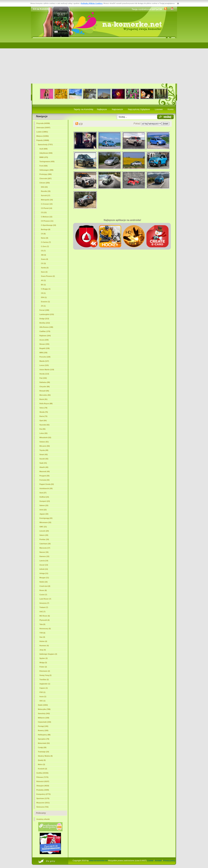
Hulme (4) (43, 641)
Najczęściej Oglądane (139, 109)
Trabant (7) (44, 607)
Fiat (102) (43, 378)
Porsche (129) (45, 357)
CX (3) (43, 263)
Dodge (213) (44, 319)
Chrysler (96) (45, 387)
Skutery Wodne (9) (45, 756)
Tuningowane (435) (47, 161)
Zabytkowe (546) (46, 153)
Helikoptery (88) (44, 735)
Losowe (159, 109)
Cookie (150, 860)
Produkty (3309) (43, 790)
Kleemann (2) (45, 671)
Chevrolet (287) (45, 178)
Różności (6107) (43, 781)
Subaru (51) (44, 442)
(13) (44, 212)
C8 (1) (43, 293)
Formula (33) (44, 480)
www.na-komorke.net (98, 860)
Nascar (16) (44, 552)
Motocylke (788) (44, 709)
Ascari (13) (44, 565)
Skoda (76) (44, 412)
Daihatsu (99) (45, 382)
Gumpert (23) (45, 501)
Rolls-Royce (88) (46, 404)
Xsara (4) (44, 259)
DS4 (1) (44, 297)
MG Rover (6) (45, 616)
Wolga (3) (43, 663)
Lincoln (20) (44, 531)
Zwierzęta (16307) (43, 128)
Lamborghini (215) (47, 314)
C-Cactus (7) (46, 242)
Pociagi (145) (43, 726)
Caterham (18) (45, 544)
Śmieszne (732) (42, 807)
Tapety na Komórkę (83, 109)
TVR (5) (42, 633)
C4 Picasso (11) (47, 221)
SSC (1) (42, 701)
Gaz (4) (42, 637)
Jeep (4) (43, 650)
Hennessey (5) (45, 629)
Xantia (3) (45, 268)
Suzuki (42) (44, 459)
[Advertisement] (104, 61)
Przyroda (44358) (43, 123)
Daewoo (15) (44, 556)
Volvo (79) (43, 408)
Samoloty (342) (44, 713)
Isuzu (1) (43, 696)
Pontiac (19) (44, 539)
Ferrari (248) (44, 310)
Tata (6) (42, 624)
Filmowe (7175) (42, 777)
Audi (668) (43, 149)
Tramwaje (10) (43, 752)
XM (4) (43, 255)
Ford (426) (43, 166)
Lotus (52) (43, 433)
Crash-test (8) (45, 586)
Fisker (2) (43, 667)
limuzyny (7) (44, 603)
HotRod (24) (44, 497)
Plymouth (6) (45, 620)
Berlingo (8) (46, 229)
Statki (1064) (43, 705)
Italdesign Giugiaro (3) (48, 654)
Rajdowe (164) (45, 336)
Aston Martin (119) (47, 370)
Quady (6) (42, 760)
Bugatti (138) (45, 348)
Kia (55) (42, 429)
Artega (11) (44, 573)
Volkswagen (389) (46, 170)
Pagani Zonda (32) (47, 484)
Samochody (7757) (45, 145)
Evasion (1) (45, 302)
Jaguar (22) (44, 514)
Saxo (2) (44, 272)
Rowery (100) (43, 730)
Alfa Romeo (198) (46, 327)
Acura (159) (44, 340)
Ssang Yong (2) (45, 675)
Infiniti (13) (44, 569)
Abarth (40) (44, 467)
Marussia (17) (45, 548)
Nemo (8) (45, 238)
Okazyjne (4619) (43, 786)
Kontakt (158, 860)
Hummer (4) (44, 646)
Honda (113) (44, 374)
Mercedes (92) (45, 395)
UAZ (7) (42, 612)
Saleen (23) (44, 505)
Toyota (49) (44, 450)
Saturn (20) (44, 535)
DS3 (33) (44, 187)
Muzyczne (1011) (43, 803)
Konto (171, 109)
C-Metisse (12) (47, 217)
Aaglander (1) (45, 684)
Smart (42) (44, 454)
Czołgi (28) (42, 747)
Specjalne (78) (44, 739)
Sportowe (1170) (43, 798)
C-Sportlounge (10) (48, 225)
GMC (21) (43, 527)
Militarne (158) (44, 718)
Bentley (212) (45, 323)
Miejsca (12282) (43, 136)
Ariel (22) (43, 510)
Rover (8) (43, 590)
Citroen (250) (45, 183)
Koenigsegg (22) (46, 518)
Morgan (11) (44, 578)
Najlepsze (102, 109)
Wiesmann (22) (45, 522)
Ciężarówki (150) (44, 722)
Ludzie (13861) (42, 132)
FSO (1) (42, 692)
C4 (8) (43, 234)
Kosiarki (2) (42, 769)
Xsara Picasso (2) (48, 276)
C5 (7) (43, 251)
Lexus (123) (44, 365)
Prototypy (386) (46, 174)
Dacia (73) (43, 416)
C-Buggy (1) (46, 289)
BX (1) (43, 285)
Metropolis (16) (47, 200)
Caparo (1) (44, 688)
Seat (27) (43, 493)
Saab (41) (43, 463)
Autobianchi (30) (46, 488)
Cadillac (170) (45, 331)
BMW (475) (44, 157)
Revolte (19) (46, 191)
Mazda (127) (44, 361)
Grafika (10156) (42, 773)
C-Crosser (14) (47, 204)
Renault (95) (44, 391)
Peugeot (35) (44, 476)
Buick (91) (43, 399)
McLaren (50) (45, 446)
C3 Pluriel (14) (47, 208)
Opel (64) (43, 421)
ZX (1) (43, 306)
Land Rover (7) (45, 599)
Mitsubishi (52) (45, 437)
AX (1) (43, 280)
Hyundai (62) (44, 425)
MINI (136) (43, 353)
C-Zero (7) (45, 246)
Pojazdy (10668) (43, 140)
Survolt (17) (46, 195)
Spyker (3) (43, 658)
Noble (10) (43, 582)
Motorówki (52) (44, 743)
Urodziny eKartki (43, 819)
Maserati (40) (45, 471)
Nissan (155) (44, 344)
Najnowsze (117, 109)
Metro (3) (41, 764)
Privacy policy (169, 860)
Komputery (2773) (43, 794)
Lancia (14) (44, 561)
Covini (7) (43, 595)
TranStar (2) (44, 680)
